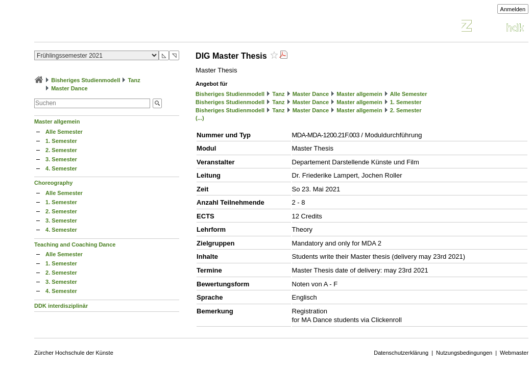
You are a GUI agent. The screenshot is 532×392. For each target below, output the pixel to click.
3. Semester (61, 159)
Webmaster (514, 353)
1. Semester (61, 141)
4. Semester (61, 168)
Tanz (134, 80)
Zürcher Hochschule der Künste (74, 353)
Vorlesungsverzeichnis (109, 27)
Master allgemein (57, 121)
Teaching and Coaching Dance (75, 244)
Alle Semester (64, 132)
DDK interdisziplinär (61, 306)
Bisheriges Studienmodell (86, 80)
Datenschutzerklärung (401, 353)
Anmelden (513, 9)
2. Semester (61, 150)
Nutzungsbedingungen (464, 353)
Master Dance (69, 88)
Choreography (53, 183)
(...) (200, 118)
